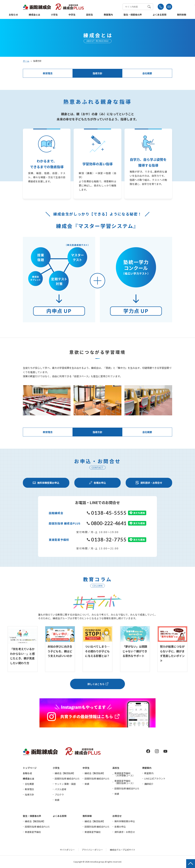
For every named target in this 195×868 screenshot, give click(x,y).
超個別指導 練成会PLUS (67, 778)
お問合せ (117, 816)
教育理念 (48, 73)
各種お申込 (120, 827)
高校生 (90, 15)
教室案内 (108, 15)
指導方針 (97, 73)
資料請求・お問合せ (125, 832)
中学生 (72, 15)
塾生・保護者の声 (133, 15)
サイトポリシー (67, 850)
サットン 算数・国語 (65, 784)
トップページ (30, 768)
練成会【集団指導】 (65, 773)
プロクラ (59, 795)
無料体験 (182, 15)
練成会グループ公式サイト (123, 850)
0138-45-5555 (107, 513)
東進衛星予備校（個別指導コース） (125, 782)
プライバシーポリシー (92, 850)
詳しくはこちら (96, 684)
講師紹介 (149, 784)
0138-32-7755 (107, 540)
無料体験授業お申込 (125, 821)
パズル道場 (60, 789)
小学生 (54, 15)
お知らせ (13, 15)
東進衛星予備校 (33, 832)
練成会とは (35, 15)
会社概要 (147, 73)
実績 (57, 800)
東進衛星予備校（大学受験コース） (125, 774)
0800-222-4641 (107, 523)
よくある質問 (160, 15)
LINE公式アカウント (155, 778)
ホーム (26, 61)
